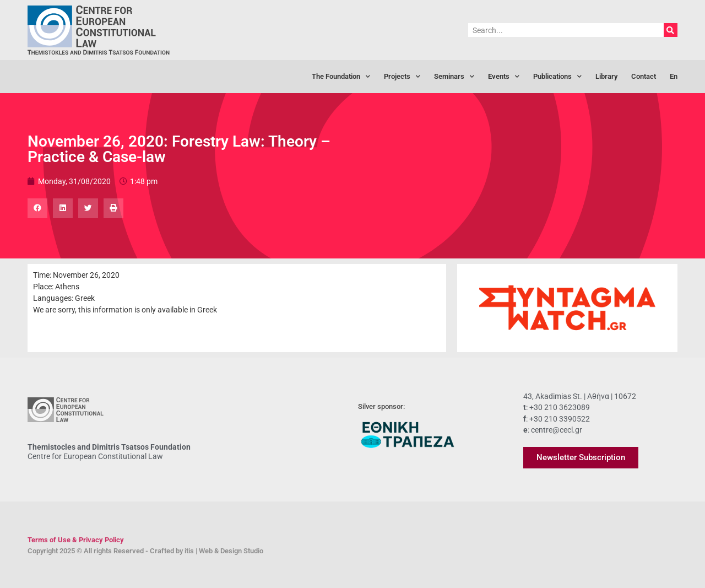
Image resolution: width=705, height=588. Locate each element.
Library (606, 76)
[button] (37, 208)
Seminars (454, 77)
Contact (644, 76)
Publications (557, 77)
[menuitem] (674, 77)
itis (189, 551)
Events (504, 77)
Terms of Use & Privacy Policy (76, 540)
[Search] (671, 30)
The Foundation (341, 77)
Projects (402, 77)
